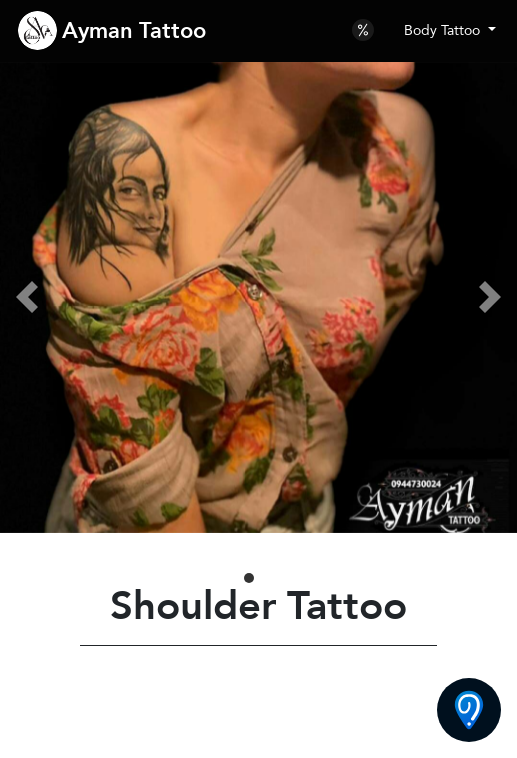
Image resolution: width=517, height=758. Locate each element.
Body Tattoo (444, 30)
